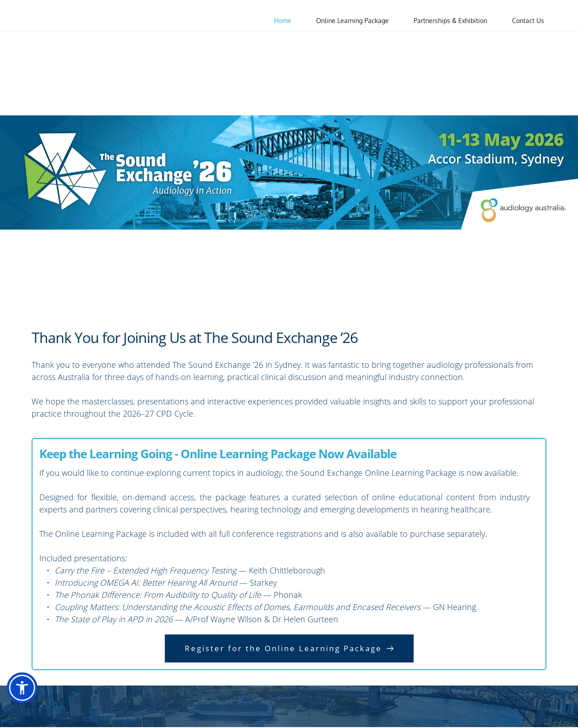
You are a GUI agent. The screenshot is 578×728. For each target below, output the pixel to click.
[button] (22, 688)
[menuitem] (283, 21)
